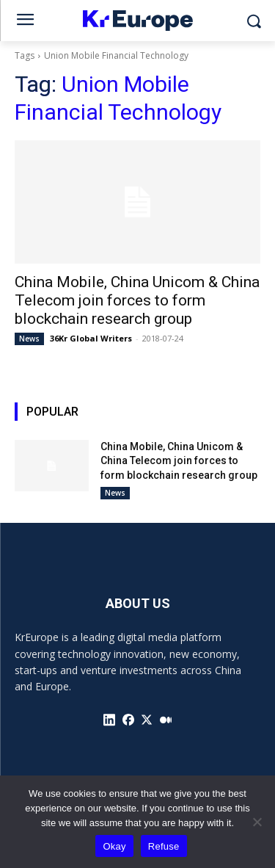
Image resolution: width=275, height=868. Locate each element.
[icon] (109, 720)
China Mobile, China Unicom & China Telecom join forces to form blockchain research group (137, 300)
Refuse (164, 846)
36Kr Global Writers (91, 338)
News (29, 339)
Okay (114, 846)
